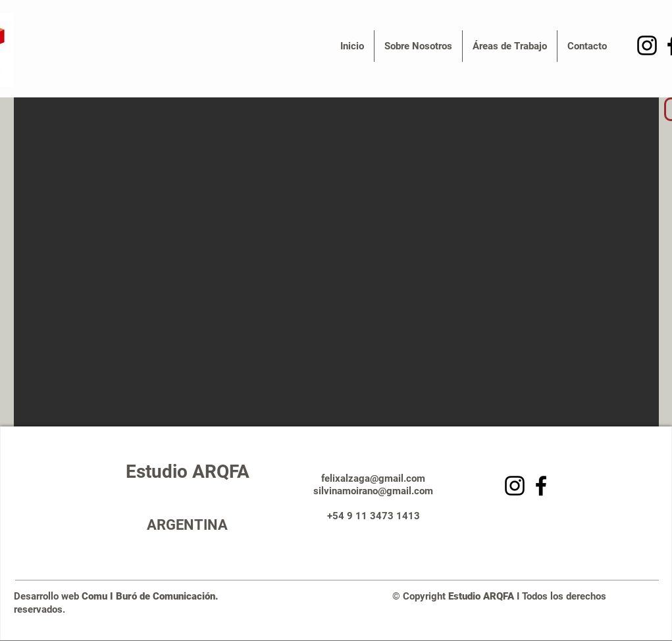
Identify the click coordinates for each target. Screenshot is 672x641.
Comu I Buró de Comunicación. (154, 596)
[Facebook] (541, 486)
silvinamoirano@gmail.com (373, 491)
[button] (418, 46)
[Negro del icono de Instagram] (647, 45)
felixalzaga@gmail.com (373, 478)
